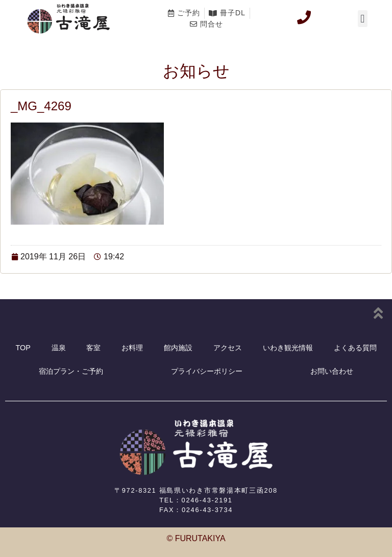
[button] (363, 19)
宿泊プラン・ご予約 (71, 371)
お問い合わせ (332, 371)
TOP (23, 348)
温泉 (59, 348)
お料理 (132, 348)
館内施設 (178, 348)
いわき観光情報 (288, 348)
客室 (93, 348)
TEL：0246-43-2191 (196, 500)
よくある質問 (355, 348)
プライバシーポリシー (207, 371)
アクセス (228, 348)
